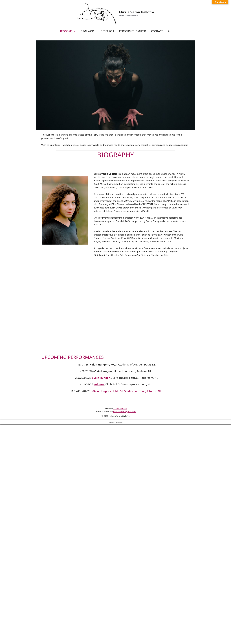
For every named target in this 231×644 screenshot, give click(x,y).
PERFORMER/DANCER (133, 31)
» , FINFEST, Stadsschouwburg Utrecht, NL (127, 391)
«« (99, 384)
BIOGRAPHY (68, 31)
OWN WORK (88, 31)
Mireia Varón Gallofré (137, 12)
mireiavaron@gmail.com (125, 412)
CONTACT (157, 31)
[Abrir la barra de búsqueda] (170, 31)
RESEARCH (107, 31)
